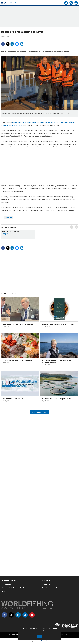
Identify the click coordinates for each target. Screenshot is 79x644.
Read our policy (39, 631)
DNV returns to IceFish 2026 (13, 399)
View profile (6, 234)
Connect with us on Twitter (11, 615)
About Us (7, 584)
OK (40, 637)
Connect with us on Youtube (32, 615)
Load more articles (39, 412)
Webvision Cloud (44, 641)
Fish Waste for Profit (52, 588)
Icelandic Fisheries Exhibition (15, 588)
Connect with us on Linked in (18, 615)
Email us (25, 615)
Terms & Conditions (17, 635)
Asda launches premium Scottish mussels (58, 324)
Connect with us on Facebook (4, 615)
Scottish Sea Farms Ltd (11, 232)
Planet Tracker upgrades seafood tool (17, 360)
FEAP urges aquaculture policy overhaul (18, 324)
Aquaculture (9, 218)
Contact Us (48, 584)
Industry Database (11, 580)
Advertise (48, 580)
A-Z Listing (8, 591)
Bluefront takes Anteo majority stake (56, 399)
